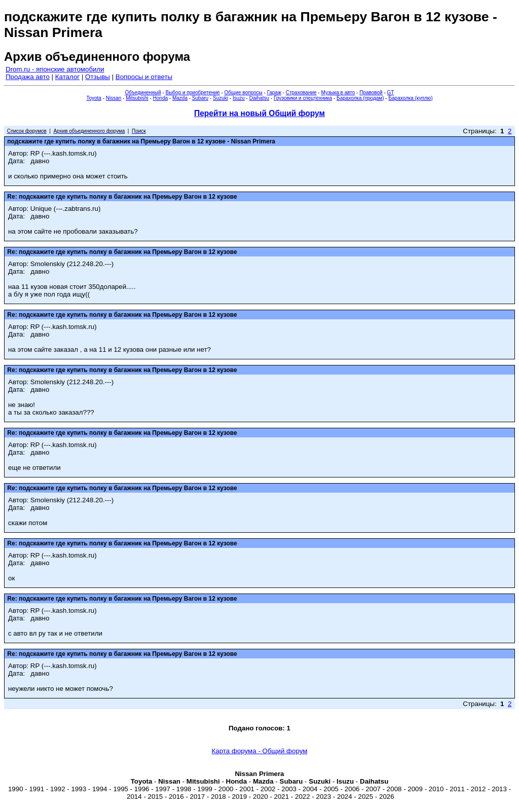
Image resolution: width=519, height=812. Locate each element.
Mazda (180, 98)
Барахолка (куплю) (410, 98)
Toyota (94, 98)
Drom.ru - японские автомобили (55, 69)
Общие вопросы (244, 93)
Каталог (67, 77)
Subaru (200, 98)
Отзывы (98, 77)
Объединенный (143, 93)
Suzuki (220, 98)
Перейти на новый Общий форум (259, 113)
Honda (160, 98)
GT (391, 93)
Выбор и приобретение (192, 93)
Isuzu (239, 98)
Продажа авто (28, 77)
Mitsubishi (137, 98)
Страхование (301, 93)
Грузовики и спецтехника (303, 98)
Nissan (114, 98)
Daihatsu (259, 98)
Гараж (274, 93)
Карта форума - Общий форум (260, 751)
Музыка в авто (338, 93)
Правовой (371, 93)
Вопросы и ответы (144, 77)
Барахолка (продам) (360, 98)
